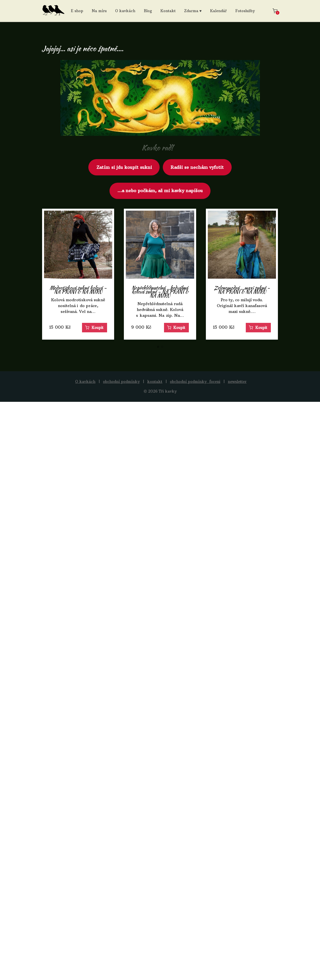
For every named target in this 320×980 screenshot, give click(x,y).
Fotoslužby (245, 11)
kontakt (155, 382)
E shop (77, 11)
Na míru (99, 11)
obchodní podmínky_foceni (195, 382)
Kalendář (218, 11)
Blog (148, 11)
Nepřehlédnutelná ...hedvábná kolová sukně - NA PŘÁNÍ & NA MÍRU (160, 292)
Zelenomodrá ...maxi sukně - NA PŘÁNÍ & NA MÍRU (242, 290)
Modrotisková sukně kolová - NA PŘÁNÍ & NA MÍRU (78, 290)
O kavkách (125, 11)
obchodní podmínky (121, 382)
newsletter (237, 382)
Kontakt (168, 11)
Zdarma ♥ (193, 11)
